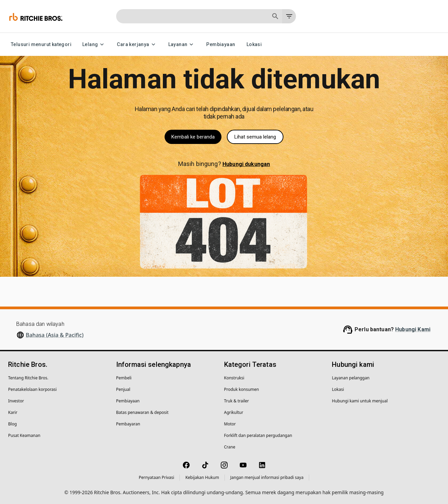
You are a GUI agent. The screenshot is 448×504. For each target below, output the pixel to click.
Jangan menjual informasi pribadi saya (267, 477)
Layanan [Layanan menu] (182, 45)
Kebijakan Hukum (202, 477)
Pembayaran (128, 424)
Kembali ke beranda (193, 137)
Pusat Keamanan (24, 435)
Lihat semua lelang (255, 137)
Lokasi (254, 45)
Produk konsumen (242, 389)
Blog (13, 424)
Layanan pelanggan (351, 378)
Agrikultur (234, 412)
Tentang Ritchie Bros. (28, 378)
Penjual (123, 389)
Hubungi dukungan (246, 164)
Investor (16, 401)
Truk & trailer (237, 401)
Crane (230, 447)
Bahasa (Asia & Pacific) (55, 335)
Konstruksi (234, 378)
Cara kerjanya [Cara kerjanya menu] (137, 45)
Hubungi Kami (413, 329)
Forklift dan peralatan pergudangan (258, 435)
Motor (230, 424)
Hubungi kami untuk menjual (360, 401)
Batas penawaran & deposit (142, 412)
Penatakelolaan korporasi (32, 389)
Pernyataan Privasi (157, 477)
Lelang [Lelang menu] (94, 45)
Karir (13, 412)
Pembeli (124, 378)
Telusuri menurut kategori (41, 45)
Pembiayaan (221, 45)
